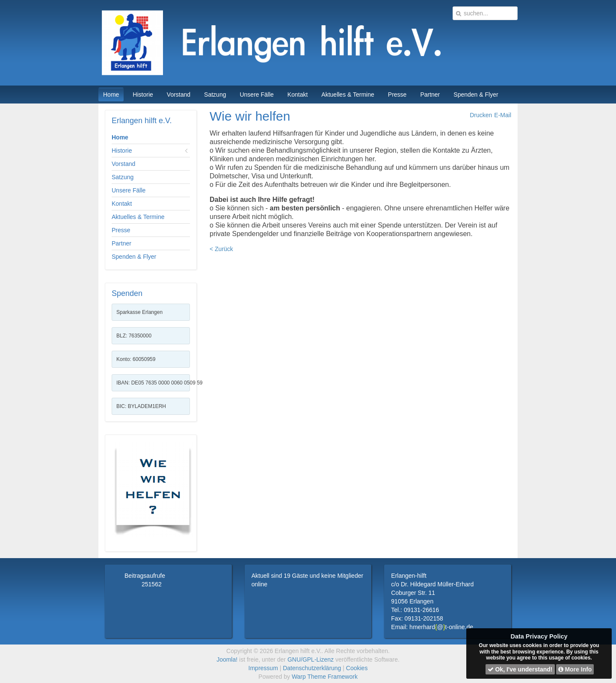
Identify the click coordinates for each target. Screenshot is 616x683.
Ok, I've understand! (520, 669)
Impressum (263, 668)
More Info (575, 669)
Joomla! (227, 659)
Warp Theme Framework (325, 677)
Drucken (481, 115)
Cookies (357, 668)
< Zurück (221, 249)
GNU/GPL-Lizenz (311, 659)
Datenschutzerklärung (312, 668)
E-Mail (503, 115)
